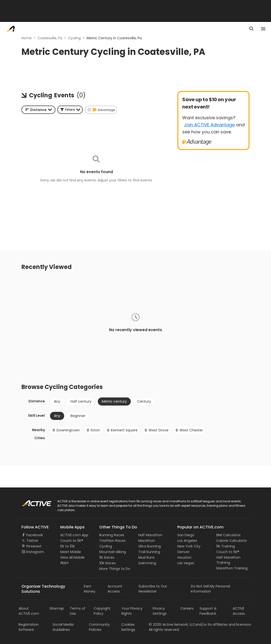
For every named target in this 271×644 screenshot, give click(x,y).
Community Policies (99, 627)
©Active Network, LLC (172, 624)
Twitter (32, 541)
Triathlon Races (112, 541)
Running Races (112, 535)
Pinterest (34, 546)
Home (27, 38)
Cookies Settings (128, 627)
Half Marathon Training (228, 560)
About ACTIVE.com (29, 611)
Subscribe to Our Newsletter (153, 589)
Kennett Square (122, 430)
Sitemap (57, 608)
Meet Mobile (71, 552)
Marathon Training (232, 568)
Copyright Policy (102, 611)
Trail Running (149, 552)
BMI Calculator (229, 535)
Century (144, 401)
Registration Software (29, 627)
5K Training (226, 546)
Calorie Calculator (232, 541)
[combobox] (38, 110)
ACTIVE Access (239, 611)
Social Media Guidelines (63, 627)
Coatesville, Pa (50, 38)
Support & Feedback (208, 611)
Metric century (114, 401)
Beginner (78, 416)
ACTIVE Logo (32, 502)
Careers (187, 608)
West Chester (189, 430)
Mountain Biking (113, 552)
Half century (81, 401)
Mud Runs (146, 557)
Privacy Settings (160, 611)
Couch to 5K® (72, 541)
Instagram (35, 552)
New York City (189, 546)
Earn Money (90, 589)
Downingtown (66, 430)
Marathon (147, 541)
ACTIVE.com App (74, 535)
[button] (70, 110)
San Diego (186, 535)
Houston (184, 557)
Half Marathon (150, 535)
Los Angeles (187, 541)
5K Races (107, 557)
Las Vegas (186, 563)
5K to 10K (68, 546)
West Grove (156, 430)
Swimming (147, 563)
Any (57, 401)
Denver (183, 552)
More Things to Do (115, 569)
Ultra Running (150, 546)
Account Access (115, 589)
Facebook (35, 535)
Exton (93, 430)
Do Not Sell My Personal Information (210, 589)
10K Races (107, 563)
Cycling (74, 38)
